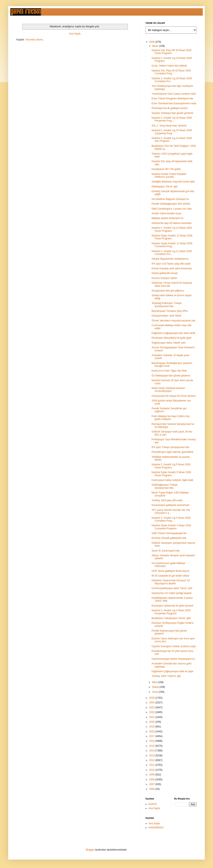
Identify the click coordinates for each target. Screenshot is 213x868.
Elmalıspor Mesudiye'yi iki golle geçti (171, 338)
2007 (152, 784)
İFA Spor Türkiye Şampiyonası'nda (170, 447)
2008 (152, 780)
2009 (152, 775)
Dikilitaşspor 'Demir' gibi (165, 187)
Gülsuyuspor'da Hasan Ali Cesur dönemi (174, 396)
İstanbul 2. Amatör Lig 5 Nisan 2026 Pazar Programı (171, 466)
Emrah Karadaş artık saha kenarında (172, 268)
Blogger (90, 850)
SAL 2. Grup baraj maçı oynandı (169, 126)
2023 (152, 707)
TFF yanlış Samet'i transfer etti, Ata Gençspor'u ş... (171, 511)
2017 (152, 736)
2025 (152, 698)
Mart (155, 682)
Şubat (156, 687)
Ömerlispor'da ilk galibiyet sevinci (170, 108)
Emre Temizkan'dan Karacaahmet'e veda (174, 103)
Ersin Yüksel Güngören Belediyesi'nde (172, 99)
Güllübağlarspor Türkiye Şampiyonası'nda (165, 486)
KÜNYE (153, 804)
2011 (152, 765)
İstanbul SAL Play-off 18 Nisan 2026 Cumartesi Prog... (171, 72)
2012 (152, 760)
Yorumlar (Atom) (34, 40)
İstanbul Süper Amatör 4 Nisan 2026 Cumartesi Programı (171, 527)
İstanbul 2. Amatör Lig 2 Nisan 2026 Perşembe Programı (171, 612)
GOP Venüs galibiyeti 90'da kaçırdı (171, 571)
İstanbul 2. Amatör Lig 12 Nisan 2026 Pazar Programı (172, 229)
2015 (152, 746)
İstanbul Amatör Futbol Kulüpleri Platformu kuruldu (169, 175)
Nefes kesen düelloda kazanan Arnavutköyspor (168, 390)
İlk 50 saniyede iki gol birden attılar (170, 576)
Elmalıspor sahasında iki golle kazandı (172, 606)
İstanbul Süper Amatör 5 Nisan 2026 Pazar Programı (171, 474)
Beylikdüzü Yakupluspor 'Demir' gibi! (171, 618)
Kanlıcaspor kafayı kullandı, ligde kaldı (172, 480)
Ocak (155, 692)
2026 (152, 42)
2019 (152, 727)
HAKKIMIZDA (156, 828)
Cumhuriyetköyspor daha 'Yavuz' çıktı (172, 588)
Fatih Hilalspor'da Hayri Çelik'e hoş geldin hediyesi (171, 418)
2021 (152, 717)
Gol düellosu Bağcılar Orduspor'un (170, 199)
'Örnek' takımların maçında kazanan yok (173, 321)
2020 (152, 722)
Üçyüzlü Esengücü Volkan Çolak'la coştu (174, 646)
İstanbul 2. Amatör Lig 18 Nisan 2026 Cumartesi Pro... (172, 80)
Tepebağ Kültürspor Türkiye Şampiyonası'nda (167, 305)
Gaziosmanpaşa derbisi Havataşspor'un (173, 659)
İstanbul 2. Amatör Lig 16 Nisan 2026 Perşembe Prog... (172, 119)
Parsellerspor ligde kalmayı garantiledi (172, 452)
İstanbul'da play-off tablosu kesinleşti (172, 223)
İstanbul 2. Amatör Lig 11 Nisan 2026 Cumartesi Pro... (172, 253)
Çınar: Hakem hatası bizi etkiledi (169, 66)
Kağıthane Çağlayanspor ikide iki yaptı (172, 671)
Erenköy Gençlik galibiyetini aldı (169, 538)
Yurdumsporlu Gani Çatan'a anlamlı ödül (174, 94)
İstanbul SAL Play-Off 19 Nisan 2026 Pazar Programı (172, 52)
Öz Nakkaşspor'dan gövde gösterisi (171, 376)
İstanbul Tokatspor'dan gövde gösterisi (172, 113)
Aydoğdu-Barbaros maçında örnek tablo (173, 182)
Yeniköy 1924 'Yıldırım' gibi (166, 676)
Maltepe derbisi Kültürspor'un (167, 218)
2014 (152, 751)
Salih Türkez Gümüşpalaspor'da (169, 533)
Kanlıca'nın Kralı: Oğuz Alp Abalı (169, 371)
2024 (152, 703)
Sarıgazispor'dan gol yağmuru (168, 291)
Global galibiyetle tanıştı (165, 273)
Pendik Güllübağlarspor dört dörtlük (171, 204)
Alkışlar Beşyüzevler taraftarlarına (170, 259)
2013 (152, 756)
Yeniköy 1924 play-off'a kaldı (167, 500)
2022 (152, 712)
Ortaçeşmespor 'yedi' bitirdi (166, 316)
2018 (152, 732)
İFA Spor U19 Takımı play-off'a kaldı (171, 264)
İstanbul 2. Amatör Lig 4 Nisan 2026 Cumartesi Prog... (171, 519)
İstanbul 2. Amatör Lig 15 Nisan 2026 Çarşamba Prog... (172, 132)
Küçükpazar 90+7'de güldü (166, 169)
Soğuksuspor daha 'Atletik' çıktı (169, 343)
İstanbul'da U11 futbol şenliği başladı (172, 593)
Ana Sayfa (75, 34)
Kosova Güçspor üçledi (164, 278)
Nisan (156, 46)
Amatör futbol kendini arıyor (167, 213)
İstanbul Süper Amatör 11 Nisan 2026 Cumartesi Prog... (172, 245)
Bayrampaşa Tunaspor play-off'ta (170, 311)
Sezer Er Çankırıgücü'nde (166, 551)
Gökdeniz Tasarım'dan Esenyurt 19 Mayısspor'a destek (171, 582)
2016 (152, 741)
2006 (152, 789)
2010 (152, 770)
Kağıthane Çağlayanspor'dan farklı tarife (173, 333)
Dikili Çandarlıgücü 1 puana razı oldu (172, 209)
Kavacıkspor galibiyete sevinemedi (170, 505)
